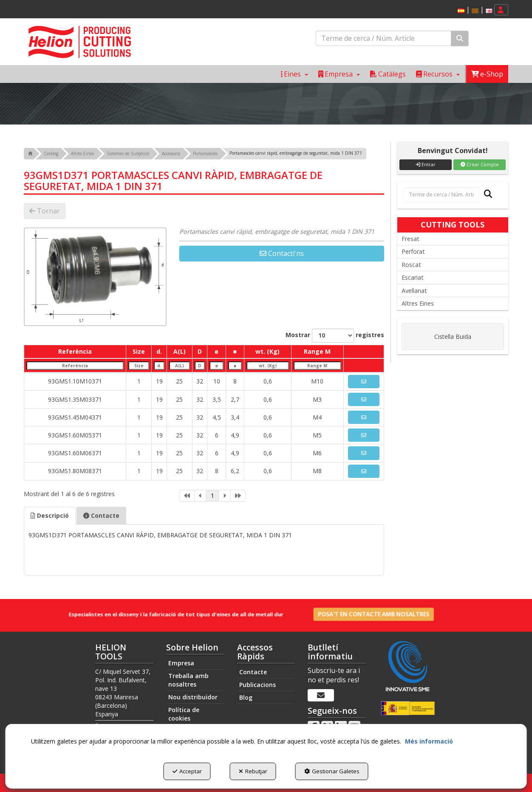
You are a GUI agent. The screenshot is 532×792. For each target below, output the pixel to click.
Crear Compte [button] (480, 164)
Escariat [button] (413, 277)
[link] (187, 496)
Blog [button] (246, 697)
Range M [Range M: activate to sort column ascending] (317, 351)
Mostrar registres (335, 336)
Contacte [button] (101, 515)
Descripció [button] (50, 515)
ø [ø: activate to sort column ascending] (216, 351)
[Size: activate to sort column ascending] (139, 365)
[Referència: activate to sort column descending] (75, 365)
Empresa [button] (181, 663)
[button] (461, 11)
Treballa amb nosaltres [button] (188, 680)
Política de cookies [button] (184, 714)
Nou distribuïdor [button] (193, 697)
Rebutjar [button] (253, 771)
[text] (383, 38)
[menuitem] (474, 10)
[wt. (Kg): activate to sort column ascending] (267, 365)
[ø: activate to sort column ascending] (216, 365)
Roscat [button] (411, 265)
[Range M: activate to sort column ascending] (317, 365)
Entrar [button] (426, 164)
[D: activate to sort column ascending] (200, 365)
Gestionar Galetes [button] (332, 771)
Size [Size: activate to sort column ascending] (139, 351)
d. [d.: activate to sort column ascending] (159, 351)
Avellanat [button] (414, 291)
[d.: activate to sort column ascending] (159, 365)
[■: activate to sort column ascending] (235, 365)
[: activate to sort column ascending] (364, 352)
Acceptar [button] (187, 771)
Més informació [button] (429, 741)
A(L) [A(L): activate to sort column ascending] (180, 351)
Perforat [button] (413, 251)
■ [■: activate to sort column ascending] (235, 351)
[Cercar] (460, 38)
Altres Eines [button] (418, 303)
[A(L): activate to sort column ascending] (179, 365)
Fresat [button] (410, 239)
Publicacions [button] (258, 685)
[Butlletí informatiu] (321, 695)
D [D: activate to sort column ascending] (200, 351)
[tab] (50, 516)
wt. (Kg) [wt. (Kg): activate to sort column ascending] (267, 351)
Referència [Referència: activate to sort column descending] (75, 351)
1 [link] (212, 495)
